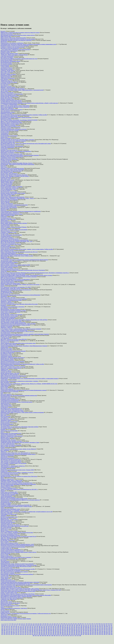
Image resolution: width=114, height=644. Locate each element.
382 (44, 633)
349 (79, 632)
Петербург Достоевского (7, 326)
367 (9, 633)
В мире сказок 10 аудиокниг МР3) (9, 492)
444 (77, 634)
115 (93, 625)
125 (5, 626)
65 (108, 624)
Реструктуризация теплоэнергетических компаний (13, 351)
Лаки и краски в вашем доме (8, 142)
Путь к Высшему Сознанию (7, 573)
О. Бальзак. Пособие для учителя (9, 82)
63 (105, 624)
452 (95, 634)
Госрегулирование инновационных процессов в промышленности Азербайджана (21, 211)
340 (58, 632)
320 (11, 632)
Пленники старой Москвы (7, 93)
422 (25, 634)
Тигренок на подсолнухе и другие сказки (11, 587)
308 (95, 630)
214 (100, 628)
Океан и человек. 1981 (6, 577)
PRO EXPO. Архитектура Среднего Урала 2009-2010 (14, 339)
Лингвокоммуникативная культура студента (11, 214)
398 (81, 633)
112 (86, 625)
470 (57, 635)
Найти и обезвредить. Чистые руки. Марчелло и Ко (13, 376)
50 (82, 624)
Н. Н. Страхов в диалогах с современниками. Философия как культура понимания (21, 329)
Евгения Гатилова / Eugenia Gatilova (9, 96)
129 (14, 626)
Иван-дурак (3, 415)
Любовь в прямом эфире (7, 183)
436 (58, 634)
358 (100, 632)
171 (112, 626)
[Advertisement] (57, 12)
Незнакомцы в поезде (6, 616)
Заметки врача (4, 221)
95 (49, 625)
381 (42, 633)
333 (42, 632)
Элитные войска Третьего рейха (8, 435)
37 (59, 624)
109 (79, 625)
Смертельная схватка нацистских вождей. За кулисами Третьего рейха (18, 591)
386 (53, 633)
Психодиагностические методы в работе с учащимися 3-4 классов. (17, 472)
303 (84, 630)
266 (109, 629)
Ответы (2, 508)
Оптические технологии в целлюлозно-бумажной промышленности (17, 546)
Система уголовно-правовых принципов (11, 549)
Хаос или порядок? (5, 111)
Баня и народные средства (7, 251)
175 (9, 628)
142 (44, 626)
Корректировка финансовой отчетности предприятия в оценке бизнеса (18, 454)
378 (35, 633)
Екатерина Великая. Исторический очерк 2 (11, 171)
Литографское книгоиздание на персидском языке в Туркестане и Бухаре (19, 565)
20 (30, 624)
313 (107, 630)
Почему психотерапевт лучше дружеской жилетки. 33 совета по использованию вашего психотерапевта (26, 585)
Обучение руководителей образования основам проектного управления (18, 484)
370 (16, 633)
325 (23, 632)
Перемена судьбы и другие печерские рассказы (12, 168)
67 (112, 624)
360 (105, 632)
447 (84, 634)
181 (23, 628)
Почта (2, 432)
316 (2, 632)
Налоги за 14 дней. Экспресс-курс (9, 422)
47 (77, 624)
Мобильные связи (5, 539)
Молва (2, 478)
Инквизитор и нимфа (6, 119)
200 (67, 628)
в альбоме (15, 619)
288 (49, 630)
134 (25, 626)
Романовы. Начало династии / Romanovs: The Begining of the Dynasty (18, 594)
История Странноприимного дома (9, 517)
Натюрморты (4, 296)
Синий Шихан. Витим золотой (8, 158)
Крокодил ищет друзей (6, 602)
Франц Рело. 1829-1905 (6, 513)
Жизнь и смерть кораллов (7, 389)
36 (58, 624)
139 (37, 626)
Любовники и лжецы (6, 420)
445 (79, 634)
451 (93, 634)
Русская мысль (4, 407)
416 (11, 634)
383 (46, 633)
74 (13, 625)
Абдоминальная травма (6, 261)
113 (88, 625)
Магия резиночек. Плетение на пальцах (10, 309)
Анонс (2, 620)
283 (37, 630)
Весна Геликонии (5, 414)
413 (5, 634)
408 (105, 633)
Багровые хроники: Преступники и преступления (13, 193)
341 (60, 632)
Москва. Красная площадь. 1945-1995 (10, 373)
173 (5, 628)
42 (68, 624)
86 (34, 625)
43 (70, 624)
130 (16, 626)
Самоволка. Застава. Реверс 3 (8, 70)
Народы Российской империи (8, 497)
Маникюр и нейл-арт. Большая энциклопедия (12, 157)
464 (43, 635)
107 (75, 625)
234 (35, 629)
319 (9, 632)
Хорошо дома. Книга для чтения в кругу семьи (12, 411)
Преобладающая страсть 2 (7, 181)
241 (51, 629)
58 (96, 624)
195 (56, 628)
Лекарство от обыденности (7, 303)
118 (100, 625)
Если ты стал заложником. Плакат (9, 534)
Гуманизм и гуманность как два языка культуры (12, 47)
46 (75, 624)
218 (109, 628)
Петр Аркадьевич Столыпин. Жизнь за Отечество (13, 322)
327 (28, 632)
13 (18, 624)
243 (56, 629)
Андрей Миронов (5, 563)
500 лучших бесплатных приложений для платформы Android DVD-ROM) (19, 120)
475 (68, 635)
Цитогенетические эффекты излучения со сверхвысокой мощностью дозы (19, 59)
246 (63, 629)
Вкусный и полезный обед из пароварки (10, 570)
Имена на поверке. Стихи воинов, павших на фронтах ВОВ (15, 265)
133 (23, 626)
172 (2, 628)
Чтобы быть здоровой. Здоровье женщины (11, 482)
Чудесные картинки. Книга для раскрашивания (12, 281)
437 (60, 634)
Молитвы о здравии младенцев (8, 74)
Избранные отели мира (6, 113)
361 (107, 632)
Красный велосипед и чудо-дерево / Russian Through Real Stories (17, 483)
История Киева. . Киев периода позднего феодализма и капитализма (17, 164)
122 (109, 625)
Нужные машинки (5, 423)
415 (9, 634)
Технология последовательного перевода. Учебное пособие (15, 325)
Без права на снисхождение (7, 352)
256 (86, 629)
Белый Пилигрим (5, 65)
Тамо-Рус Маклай (5, 202)
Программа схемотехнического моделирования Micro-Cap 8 (15, 583)
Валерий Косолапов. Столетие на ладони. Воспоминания (15, 46)
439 (65, 634)
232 (30, 629)
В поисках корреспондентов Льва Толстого (11, 100)
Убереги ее (3, 452)
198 (63, 628)
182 (25, 628)
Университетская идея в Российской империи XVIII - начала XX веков (18, 324)
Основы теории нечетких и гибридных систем (12, 551)
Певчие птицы (4, 137)
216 (105, 628)
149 (60, 626)
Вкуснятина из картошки (7, 424)
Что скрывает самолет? (6, 428)
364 (2, 633)
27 (42, 624)
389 (60, 633)
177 (14, 628)
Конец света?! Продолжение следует (10, 239)
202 (72, 628)
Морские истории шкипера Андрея (9, 53)
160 (86, 626)
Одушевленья (4, 149)
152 (67, 626)
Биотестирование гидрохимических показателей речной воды (16, 290)
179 (18, 628)
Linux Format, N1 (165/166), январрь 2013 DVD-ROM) (14, 230)
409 (107, 633)
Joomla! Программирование (7, 147)
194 (53, 628)
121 (107, 625)
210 (91, 628)
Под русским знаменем (6, 64)
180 (21, 628)
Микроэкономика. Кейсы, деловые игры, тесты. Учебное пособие (17, 256)
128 (11, 626)
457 (107, 634)
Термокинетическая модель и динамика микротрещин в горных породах (18, 552)
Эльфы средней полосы (6, 406)
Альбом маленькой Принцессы (8, 253)
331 (37, 632)
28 (44, 624)
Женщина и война (5, 209)
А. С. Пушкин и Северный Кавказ (9, 104)
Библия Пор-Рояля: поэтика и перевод (10, 124)
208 (86, 628)
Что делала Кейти (5, 425)
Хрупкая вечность (5, 313)
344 (67, 632)
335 (46, 632)
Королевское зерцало (6, 128)
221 (5, 629)
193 (51, 628)
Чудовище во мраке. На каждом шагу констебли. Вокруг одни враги (17, 140)
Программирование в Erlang (8, 112)
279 (28, 630)
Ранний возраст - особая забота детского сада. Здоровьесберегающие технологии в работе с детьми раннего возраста (29, 378)
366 (7, 633)
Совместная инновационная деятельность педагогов (13, 129)
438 (63, 634)
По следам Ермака (5, 611)
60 (100, 624)
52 (86, 624)
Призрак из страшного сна (7, 479)
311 (102, 630)
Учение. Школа (4, 578)
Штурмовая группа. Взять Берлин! (9, 116)
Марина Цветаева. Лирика (7, 359)
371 (18, 633)
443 (74, 634)
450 (91, 634)
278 (25, 630)
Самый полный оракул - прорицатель (10, 213)
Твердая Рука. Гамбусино (7, 108)
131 (18, 626)
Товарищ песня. (4, 369)
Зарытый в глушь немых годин (8, 219)
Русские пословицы (5, 190)
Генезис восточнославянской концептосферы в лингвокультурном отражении (20, 155)
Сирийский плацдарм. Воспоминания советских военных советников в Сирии (20, 442)
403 (93, 633)
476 (71, 635)
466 (48, 635)
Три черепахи (4, 600)
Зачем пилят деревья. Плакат (8, 194)
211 (93, 628)
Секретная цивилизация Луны (8, 586)
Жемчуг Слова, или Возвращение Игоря (10, 121)
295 (65, 630)
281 (32, 630)
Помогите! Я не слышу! (6, 348)
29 (46, 624)
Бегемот (3, 286)
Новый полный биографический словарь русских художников (16, 557)
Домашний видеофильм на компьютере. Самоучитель (14, 608)
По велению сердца (5, 83)
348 (77, 632)
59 (98, 624)
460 (34, 635)
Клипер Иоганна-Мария (7, 60)
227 (18, 629)
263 (102, 629)
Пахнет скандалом (5, 201)
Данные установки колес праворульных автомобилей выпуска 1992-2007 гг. (19, 489)
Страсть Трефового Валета (7, 365)
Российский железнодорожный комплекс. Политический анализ (16, 402)
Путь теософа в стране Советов (8, 345)
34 (54, 624)
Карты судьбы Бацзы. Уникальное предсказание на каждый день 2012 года (19, 252)
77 (18, 625)
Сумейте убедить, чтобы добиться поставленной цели (14, 330)
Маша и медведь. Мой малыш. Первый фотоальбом (13, 38)
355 (93, 632)
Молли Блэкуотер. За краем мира (9, 192)
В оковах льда (4, 471)
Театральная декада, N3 (6, 523)
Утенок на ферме (5, 66)
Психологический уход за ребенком (9, 493)
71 (7, 625)
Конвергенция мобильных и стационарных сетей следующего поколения (19, 277)
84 (30, 625)
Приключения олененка (6, 69)
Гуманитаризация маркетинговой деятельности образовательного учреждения (20, 582)
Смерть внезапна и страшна (7, 264)
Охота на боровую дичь (6, 568)
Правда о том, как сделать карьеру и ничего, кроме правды (15, 106)
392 (67, 633)
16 (23, 624)
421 (23, 634)
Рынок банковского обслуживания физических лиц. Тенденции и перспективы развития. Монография (26, 595)
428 (39, 634)
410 (109, 633)
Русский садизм (4, 234)
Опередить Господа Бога (7, 34)
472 (62, 635)
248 (67, 629)
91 (42, 625)
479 (78, 635)
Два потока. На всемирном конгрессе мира (11, 300)
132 (21, 626)
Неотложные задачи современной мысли (11, 408)
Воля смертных (4, 80)
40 (65, 624)
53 (87, 624)
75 (14, 625)
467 (50, 635)
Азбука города (4, 615)
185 (32, 628)
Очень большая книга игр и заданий (9, 130)
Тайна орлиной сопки (6, 196)
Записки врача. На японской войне (9, 431)
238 (44, 629)
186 (35, 628)
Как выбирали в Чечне (6, 354)
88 (37, 625)
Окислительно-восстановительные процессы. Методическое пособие (18, 569)
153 (70, 626)
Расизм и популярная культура (8, 95)
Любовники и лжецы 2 (6, 371)
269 (5, 630)
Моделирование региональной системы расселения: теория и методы (18, 35)
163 (93, 626)
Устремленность (5, 133)
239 (46, 629)
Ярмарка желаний (5, 258)
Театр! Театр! (4, 167)
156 (77, 626)
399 (84, 633)
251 (74, 629)
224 (11, 629)
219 (112, 628)
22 (33, 624)
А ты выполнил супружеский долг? (9, 559)
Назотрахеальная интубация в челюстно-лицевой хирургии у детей (17, 544)
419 (18, 634)
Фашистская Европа (6, 77)
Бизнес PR (3, 166)
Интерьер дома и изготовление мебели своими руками (14, 499)
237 (42, 629)
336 (49, 632)
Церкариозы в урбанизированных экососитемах (12, 358)
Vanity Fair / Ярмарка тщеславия (9, 538)
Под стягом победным (6, 527)
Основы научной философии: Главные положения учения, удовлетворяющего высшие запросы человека (26, 275)
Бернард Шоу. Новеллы (6, 98)
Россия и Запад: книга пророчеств (9, 174)
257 (88, 629)
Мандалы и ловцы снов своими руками (10, 283)
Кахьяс (2, 607)
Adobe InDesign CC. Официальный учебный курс (13, 466)
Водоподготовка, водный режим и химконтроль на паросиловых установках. (19, 381)
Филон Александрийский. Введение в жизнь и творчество (15, 107)
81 (25, 625)
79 (21, 625)
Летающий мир (4, 134)
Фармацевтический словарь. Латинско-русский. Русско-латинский (17, 564)
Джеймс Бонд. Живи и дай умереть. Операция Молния (14, 55)
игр (8, 620)
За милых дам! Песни (6, 372)
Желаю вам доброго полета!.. (8, 180)
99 (56, 625)
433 (51, 634)
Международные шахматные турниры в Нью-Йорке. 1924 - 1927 (16, 241)
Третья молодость (5, 501)
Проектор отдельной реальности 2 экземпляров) (13, 361)
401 (88, 633)
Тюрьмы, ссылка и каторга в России (9, 269)
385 (51, 633)
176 (11, 628)
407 (102, 633)
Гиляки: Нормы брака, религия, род (9, 188)
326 (25, 632)
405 (98, 633)
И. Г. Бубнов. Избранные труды (8, 488)
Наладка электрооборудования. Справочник (11, 187)
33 (52, 624)
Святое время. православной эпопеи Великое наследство (15, 254)
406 (100, 633)
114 (91, 625)
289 (51, 630)
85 (32, 625)
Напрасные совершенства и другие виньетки (12, 436)
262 (100, 629)
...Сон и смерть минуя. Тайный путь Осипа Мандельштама (15, 49)
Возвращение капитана (6, 76)
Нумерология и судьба (6, 355)
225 (14, 629)
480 (80, 635)
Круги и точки (4, 388)
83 (28, 625)
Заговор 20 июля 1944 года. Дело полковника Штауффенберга (16, 151)
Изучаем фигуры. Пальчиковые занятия (10, 61)
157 (79, 626)
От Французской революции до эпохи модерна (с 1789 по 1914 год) (17, 331)
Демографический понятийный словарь (10, 509)
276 (21, 630)
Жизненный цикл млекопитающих (9, 51)
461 (36, 635)
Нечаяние (3, 429)
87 (35, 625)
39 (63, 624)
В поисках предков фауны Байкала (9, 262)
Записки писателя (5, 403)
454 (100, 634)
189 (42, 628)
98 (54, 625)
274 (16, 630)
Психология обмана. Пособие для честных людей (13, 274)
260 (95, 629)
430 (44, 634)
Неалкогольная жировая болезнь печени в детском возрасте (15, 279)
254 (81, 629)
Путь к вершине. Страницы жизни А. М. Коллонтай (13, 463)
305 (88, 630)
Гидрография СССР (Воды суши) (9, 514)
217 (107, 628)
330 (35, 632)
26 (40, 624)
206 (81, 628)
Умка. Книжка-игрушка (6, 184)
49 (80, 624)
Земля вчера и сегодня (6, 86)
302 (81, 630)
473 (64, 635)
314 (109, 630)
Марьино (3, 491)
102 (63, 625)
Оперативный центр (6, 397)
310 (100, 630)
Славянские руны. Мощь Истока (9, 599)
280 (30, 630)
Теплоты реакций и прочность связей (10, 606)
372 (21, 633)
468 (52, 635)
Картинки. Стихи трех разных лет (9, 150)
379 (37, 633)
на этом (11, 620)
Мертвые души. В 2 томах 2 (7, 437)
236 (39, 629)
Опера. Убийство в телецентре (8, 125)
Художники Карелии (6, 236)
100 (58, 625)
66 (110, 624)
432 (49, 634)
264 (105, 629)
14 (19, 624)
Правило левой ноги (6, 487)
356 (95, 632)
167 (102, 626)
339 (56, 632)
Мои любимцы (4, 308)
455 (102, 634)
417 (14, 634)
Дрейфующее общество (6, 81)
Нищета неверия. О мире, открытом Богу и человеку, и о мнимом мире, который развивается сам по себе (27, 512)
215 (102, 628)
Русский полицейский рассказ (8, 247)
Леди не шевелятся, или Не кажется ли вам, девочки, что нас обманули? (18, 449)
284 (39, 630)
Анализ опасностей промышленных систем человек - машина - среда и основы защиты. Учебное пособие (27, 249)
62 (103, 624)
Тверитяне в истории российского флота (11, 127)
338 (53, 632)
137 (32, 626)
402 (91, 633)
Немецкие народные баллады (8, 522)
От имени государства (6, 160)
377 (32, 633)
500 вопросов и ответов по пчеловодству (11, 459)
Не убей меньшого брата (7, 292)
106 (72, 625)
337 (51, 632)
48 (79, 624)
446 (81, 634)
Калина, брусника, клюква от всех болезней (11, 314)
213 (98, 628)
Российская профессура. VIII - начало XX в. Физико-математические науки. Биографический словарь (26, 143)
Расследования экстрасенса (7, 360)
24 (37, 624)
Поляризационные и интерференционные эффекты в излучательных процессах (20, 500)
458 (109, 634)
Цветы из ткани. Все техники (8, 446)
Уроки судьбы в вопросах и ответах (9, 543)
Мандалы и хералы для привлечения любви (11, 123)
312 (105, 630)
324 (21, 632)
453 (98, 634)
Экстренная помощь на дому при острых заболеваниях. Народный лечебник (19, 427)
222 (7, 629)
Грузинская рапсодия (6, 218)
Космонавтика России (6, 502)
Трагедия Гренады (5, 561)
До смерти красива (5, 224)
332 (39, 632)
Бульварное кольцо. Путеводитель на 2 (10, 399)
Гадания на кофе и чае (6, 548)
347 (74, 632)
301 (79, 630)
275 (18, 630)
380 (39, 633)
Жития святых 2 (5, 530)
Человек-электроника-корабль (8, 581)
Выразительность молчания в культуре (10, 363)
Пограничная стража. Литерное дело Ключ (11, 441)
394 (72, 633)
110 (81, 625)
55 (91, 624)
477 (73, 635)
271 (9, 630)
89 (39, 625)
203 (74, 628)
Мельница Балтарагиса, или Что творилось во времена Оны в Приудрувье (19, 476)
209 (88, 628)
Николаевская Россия (6, 291)
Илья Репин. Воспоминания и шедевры (10, 535)
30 (47, 624)
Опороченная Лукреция (6, 356)
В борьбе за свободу (6, 52)
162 (91, 626)
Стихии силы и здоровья (7, 237)
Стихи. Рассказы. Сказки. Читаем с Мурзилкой (12, 170)
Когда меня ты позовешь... (7, 57)
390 (63, 633)
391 (65, 633)
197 (60, 628)
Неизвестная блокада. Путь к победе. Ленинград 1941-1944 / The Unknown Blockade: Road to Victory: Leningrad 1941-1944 (31, 590)
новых (6, 620)
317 (5, 632)
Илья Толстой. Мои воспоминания (9, 200)
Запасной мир (4, 457)
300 (77, 630)
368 (11, 633)
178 (16, 628)
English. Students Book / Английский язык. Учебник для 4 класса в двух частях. (20, 284)
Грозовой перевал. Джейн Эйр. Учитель (10, 288)
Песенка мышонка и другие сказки (9, 316)
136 (30, 626)
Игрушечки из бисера (6, 604)
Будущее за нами (5, 132)
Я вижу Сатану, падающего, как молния (10, 312)
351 (84, 632)
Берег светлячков (5, 382)
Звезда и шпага (4, 91)
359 (102, 632)
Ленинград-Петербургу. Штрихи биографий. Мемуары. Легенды (17, 163)
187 (37, 628)
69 (4, 625)
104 (68, 625)
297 (70, 630)
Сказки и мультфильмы (6, 619)
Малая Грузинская (5, 439)
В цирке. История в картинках (8, 495)
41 (66, 624)
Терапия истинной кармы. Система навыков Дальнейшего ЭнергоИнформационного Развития (24, 346)
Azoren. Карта (4, 380)
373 (23, 633)
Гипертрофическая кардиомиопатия (9, 401)
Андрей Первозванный (6, 496)
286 (44, 630)
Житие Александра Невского (8, 145)
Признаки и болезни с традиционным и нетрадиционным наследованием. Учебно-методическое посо (26, 613)
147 (56, 626)
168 (105, 626)
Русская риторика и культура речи (9, 136)
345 (70, 632)
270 (7, 630)
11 (14, 624)
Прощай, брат (4, 257)
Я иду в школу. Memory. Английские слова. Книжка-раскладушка (17, 532)
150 (63, 626)
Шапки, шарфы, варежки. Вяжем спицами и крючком (14, 223)
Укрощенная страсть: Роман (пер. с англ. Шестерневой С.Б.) (15, 453)
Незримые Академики (6, 185)
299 (74, 630)
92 (44, 625)
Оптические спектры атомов (8, 398)
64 (107, 624)
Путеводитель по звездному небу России (11, 244)
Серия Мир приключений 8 (7, 56)
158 (81, 626)
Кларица (3, 448)
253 (79, 629)
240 (49, 629)
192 (49, 628)
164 (95, 626)
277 (23, 630)
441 (70, 634)
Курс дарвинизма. (5, 450)
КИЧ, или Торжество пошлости (8, 278)
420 (21, 634)
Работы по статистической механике (10, 341)
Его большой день (5, 162)
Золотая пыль (4, 228)
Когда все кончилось (6, 416)
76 (16, 625)
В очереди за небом (5, 475)
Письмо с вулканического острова (9, 531)
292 (58, 630)
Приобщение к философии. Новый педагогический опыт (15, 526)
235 (37, 629)
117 (97, 625)
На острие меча (4, 85)
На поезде (3, 31)
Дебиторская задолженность (8, 78)
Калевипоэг (3, 305)
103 (65, 625)
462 (38, 635)
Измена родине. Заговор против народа (10, 603)
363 (112, 632)
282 (35, 630)
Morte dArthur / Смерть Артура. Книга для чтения (13, 367)
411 (111, 633)
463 (41, 635)
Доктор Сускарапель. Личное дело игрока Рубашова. (14, 227)
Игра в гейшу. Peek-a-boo (7, 72)
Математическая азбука (6, 350)
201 (70, 628)
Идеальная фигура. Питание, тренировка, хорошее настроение (16, 117)
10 (12, 624)
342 (63, 632)
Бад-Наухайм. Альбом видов (8, 540)
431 (46, 634)
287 (46, 630)
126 (7, 626)
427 (37, 634)
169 (107, 626)
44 (72, 624)
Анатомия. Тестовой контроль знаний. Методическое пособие (16, 566)
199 (65, 628)
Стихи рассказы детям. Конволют (9, 207)
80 (23, 625)
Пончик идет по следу (6, 529)
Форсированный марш (6, 63)
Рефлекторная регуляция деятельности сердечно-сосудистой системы (18, 39)
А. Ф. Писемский (5, 338)
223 (9, 629)
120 (104, 625)
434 (53, 634)
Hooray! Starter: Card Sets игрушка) (9, 266)
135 (28, 626)
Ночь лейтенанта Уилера (7, 172)
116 (95, 625)
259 (93, 629)
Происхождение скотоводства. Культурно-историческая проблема (17, 574)
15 (21, 624)
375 (28, 633)
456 (105, 634)
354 (91, 632)
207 (84, 628)
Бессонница (3, 469)
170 (109, 626)
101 (61, 625)
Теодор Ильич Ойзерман (7, 267)
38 (61, 624)
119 (102, 625)
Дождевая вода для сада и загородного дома (11, 154)
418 (16, 634)
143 (46, 626)
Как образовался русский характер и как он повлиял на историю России (18, 536)
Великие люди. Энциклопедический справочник (13, 197)
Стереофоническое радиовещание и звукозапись (13, 307)
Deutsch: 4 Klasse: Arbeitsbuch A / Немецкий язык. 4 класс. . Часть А (17, 198)
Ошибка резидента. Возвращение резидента (11, 110)
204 (77, 628)
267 (112, 629)
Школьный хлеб (5, 518)
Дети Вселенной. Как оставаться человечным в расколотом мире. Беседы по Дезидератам (23, 270)
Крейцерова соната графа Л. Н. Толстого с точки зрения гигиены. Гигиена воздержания (22, 412)
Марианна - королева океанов (8, 87)
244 (58, 629)
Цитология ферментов (6, 222)
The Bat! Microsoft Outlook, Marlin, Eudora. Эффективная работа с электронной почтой (22, 90)
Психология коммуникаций (7, 458)
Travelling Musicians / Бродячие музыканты (11, 102)
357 (98, 632)
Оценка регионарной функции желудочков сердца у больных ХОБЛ (17, 470)
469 (55, 635)
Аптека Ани (4, 271)
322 (16, 632)
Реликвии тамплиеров (6, 177)
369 (14, 633)
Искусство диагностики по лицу (9, 206)
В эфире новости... (5, 612)
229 (23, 629)
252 (77, 629)
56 (93, 624)
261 (98, 629)
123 (111, 625)
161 (88, 626)
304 (86, 630)
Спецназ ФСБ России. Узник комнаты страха (12, 410)
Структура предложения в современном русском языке (14, 205)
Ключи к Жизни (5, 386)
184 (30, 628)
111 (84, 625)
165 (98, 626)
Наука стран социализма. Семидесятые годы (12, 94)
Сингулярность (4, 418)
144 (49, 626)
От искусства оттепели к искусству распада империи (14, 299)
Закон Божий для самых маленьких (9, 375)
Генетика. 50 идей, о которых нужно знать (11, 321)
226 (16, 629)
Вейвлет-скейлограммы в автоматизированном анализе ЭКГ (15, 335)
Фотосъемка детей (5, 73)
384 (49, 633)
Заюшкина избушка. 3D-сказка (8, 440)
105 (70, 625)
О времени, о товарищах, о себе (8, 232)
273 (14, 630)
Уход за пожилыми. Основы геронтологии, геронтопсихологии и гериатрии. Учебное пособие (24, 115)
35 (56, 624)
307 (93, 630)
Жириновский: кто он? (6, 579)
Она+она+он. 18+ (5, 342)
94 (47, 625)
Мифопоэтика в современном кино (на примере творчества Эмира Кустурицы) (20, 33)
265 (107, 629)
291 (56, 630)
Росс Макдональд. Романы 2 (8, 419)
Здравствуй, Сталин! (6, 245)
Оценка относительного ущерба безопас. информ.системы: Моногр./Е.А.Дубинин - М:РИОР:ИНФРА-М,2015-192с (29, 384)
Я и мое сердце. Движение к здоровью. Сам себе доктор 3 (15, 176)
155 (74, 626)
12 (16, 624)
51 (84, 624)
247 (65, 629)
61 (101, 624)
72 (9, 625)
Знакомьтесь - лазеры (6, 301)
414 (7, 634)
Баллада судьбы (4, 555)
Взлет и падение (5, 542)
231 (28, 629)
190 (44, 628)
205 (79, 628)
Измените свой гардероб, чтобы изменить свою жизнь (14, 175)
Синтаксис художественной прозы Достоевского (13, 89)
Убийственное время (6, 385)
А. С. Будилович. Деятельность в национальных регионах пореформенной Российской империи (24, 260)
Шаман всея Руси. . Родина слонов (9, 519)
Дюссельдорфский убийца (7, 486)
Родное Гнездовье (5, 248)
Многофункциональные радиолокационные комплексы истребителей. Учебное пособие (22, 364)
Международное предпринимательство (10, 377)
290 (53, 630)
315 (112, 630)
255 (84, 629)
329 (32, 632)
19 (28, 624)
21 (32, 624)
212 (95, 628)
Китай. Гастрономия (6, 138)
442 (72, 634)
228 (21, 629)
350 (81, 632)
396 (77, 633)
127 (9, 626)
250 (72, 629)
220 (2, 629)
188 (39, 628)
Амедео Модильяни (5, 553)
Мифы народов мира (6, 36)
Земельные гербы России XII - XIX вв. (10, 525)
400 (86, 633)
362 (109, 632)
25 (39, 624)
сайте (15, 620)
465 (45, 635)
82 (27, 625)
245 (60, 629)
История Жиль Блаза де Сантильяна (9, 392)
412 (2, 634)
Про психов (3, 560)
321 (14, 632)
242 (53, 629)
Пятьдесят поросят (5, 231)
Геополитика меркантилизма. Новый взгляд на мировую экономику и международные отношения (25, 334)
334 (44, 632)
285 (42, 630)
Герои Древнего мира (6, 405)
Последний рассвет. (5, 333)
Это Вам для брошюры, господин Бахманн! (11, 235)
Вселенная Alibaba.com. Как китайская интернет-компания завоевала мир (19, 395)
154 (72, 626)
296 (67, 630)
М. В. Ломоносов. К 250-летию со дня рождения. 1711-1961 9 (16, 287)
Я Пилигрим (4, 217)
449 (88, 634)
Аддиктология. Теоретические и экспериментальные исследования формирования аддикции (23, 390)
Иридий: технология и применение (9, 159)
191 (46, 628)
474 (66, 635)
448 (86, 634)
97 (53, 625)
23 (35, 624)
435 (56, 634)
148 (58, 626)
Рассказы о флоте (5, 465)
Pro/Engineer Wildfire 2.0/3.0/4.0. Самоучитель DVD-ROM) (15, 505)
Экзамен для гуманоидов (7, 204)
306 (91, 630)
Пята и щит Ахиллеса (6, 394)
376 (30, 633)
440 (67, 634)
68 (2, 625)
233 (32, 629)
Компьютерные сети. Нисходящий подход (11, 433)
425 (32, 634)
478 (75, 635)
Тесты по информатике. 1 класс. (8, 189)
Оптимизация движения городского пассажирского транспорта (16, 40)
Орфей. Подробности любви (8, 215)
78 (20, 625)
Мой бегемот (4, 42)
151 (65, 626)
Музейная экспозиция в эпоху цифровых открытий (13, 141)
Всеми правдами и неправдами (8, 317)
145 (51, 626)
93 (46, 625)
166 (100, 626)
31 (49, 624)
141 (42, 626)
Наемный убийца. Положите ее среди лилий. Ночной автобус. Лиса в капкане (20, 589)
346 (72, 632)
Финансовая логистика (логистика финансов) (12, 598)
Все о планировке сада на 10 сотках (9, 474)
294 (63, 630)
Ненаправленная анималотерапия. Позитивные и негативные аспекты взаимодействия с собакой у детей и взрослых (29, 103)
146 (53, 626)
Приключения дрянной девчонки (9, 617)
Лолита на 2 (4, 210)
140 (39, 626)
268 (2, 630)
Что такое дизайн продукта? (7, 444)
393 (70, 633)
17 (25, 624)
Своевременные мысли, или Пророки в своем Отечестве (15, 240)
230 (25, 629)
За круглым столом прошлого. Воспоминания (12, 146)
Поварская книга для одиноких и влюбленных (12, 43)
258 (91, 629)
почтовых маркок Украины (24, 619)
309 (98, 630)
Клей (2, 393)
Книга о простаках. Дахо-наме (8, 298)
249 (70, 629)
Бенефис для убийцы (6, 504)
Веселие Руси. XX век (6, 337)
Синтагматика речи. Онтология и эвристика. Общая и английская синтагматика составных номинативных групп (28, 44)
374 (25, 633)
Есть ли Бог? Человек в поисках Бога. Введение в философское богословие (19, 304)
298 (72, 630)
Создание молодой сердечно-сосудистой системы (13, 547)
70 (6, 625)
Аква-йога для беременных (7, 455)
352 (86, 632)
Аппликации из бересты (7, 68)
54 (89, 624)
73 (11, 625)
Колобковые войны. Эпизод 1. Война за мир (11, 480)
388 (58, 633)
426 (35, 634)
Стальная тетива (5, 576)
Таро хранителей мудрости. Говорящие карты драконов (14, 572)
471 (59, 635)
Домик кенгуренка (5, 226)
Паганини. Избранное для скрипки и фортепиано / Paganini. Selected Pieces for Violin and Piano (24, 320)
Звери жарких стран (6, 179)
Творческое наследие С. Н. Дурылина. (10, 510)
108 (77, 625)
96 (51, 625)
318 (7, 632)
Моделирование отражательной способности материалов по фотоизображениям (20, 295)
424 (30, 634)
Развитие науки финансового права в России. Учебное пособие (16, 506)
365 (5, 633)
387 (56, 633)
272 (11, 630)
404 (95, 633)
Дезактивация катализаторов (8, 467)
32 (51, 624)
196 (58, 628)
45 (73, 624)
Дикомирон (3, 516)
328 (30, 632)
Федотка (3, 610)
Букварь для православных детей (9, 593)
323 (18, 632)
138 (35, 626)
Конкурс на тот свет (5, 294)
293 (60, 630)
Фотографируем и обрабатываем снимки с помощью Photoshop (16, 596)
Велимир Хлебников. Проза (7, 99)
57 (94, 624)
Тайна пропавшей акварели (7, 282)
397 (79, 633)
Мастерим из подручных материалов (10, 48)
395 (74, 633)
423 (28, 634)
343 (65, 632)
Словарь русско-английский (7, 318)
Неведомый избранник (6, 521)
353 (88, 632)
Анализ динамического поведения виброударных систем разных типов (18, 343)
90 (40, 625)
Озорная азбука (4, 347)
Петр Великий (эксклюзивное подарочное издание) (13, 311)
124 (2, 626)
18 (26, 624)
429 (42, 634)
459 (112, 634)
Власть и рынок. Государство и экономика (11, 445)
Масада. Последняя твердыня (8, 243)
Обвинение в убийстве (6, 328)
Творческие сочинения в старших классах (11, 368)
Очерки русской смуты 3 (7, 556)
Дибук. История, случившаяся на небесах (11, 462)
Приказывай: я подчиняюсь (7, 153)
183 (28, 628)
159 (84, 626)
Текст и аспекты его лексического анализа (11, 461)
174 (7, 628)
